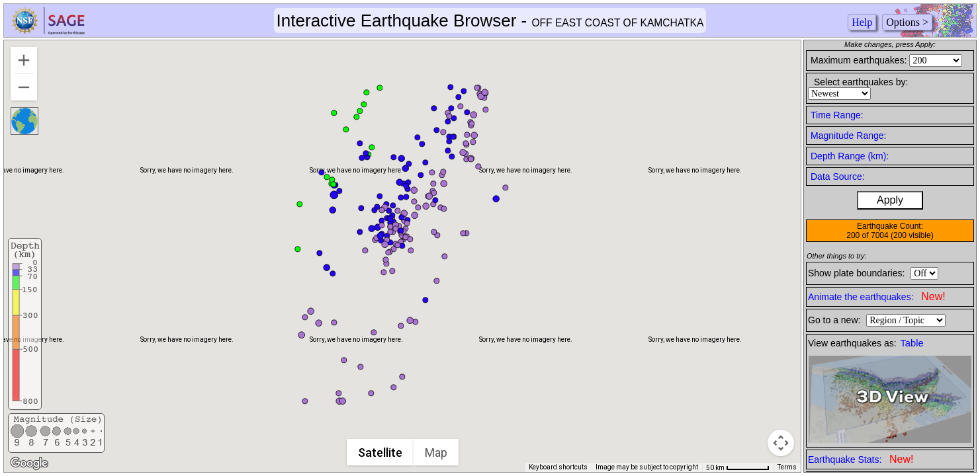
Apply (890, 200)
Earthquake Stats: (861, 459)
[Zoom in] (24, 60)
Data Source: (838, 177)
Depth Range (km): (850, 156)
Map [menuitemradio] (437, 453)
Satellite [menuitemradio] (381, 453)
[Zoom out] (24, 87)
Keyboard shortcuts (558, 467)
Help (862, 22)
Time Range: (837, 115)
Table (912, 343)
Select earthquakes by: (861, 82)
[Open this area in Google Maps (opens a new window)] (29, 463)
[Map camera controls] (781, 443)
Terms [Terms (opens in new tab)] (787, 467)
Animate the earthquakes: (877, 297)
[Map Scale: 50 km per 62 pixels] (738, 467)
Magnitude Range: (848, 136)
